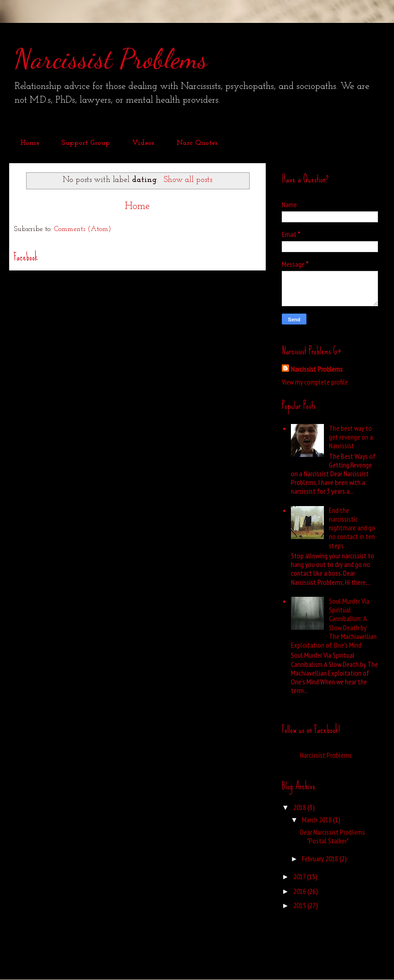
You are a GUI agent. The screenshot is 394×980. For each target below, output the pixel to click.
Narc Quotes (197, 143)
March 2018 (317, 820)
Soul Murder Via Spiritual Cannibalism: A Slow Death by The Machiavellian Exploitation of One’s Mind (334, 623)
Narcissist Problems (111, 59)
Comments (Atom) (83, 229)
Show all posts (188, 180)
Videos (143, 143)
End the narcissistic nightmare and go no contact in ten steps (352, 528)
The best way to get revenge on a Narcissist (351, 437)
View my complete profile (315, 382)
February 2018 (321, 859)
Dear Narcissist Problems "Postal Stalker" (333, 836)
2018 (300, 807)
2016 (300, 891)
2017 (300, 876)
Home (30, 143)
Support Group (86, 143)
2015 (300, 905)
